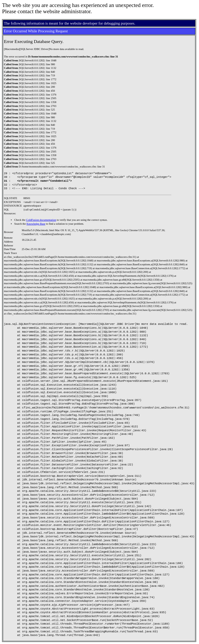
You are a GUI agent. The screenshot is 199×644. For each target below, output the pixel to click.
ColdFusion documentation (41, 220)
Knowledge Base (36, 224)
